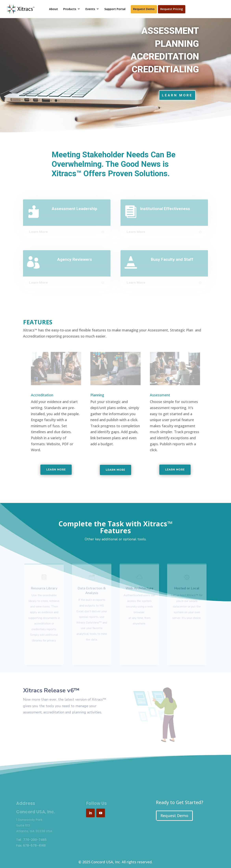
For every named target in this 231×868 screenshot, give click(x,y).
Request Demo (144, 9)
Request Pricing (172, 9)
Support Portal (115, 9)
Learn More (177, 95)
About (53, 9)
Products (70, 9)
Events (90, 9)
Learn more (56, 470)
